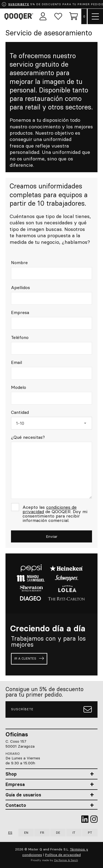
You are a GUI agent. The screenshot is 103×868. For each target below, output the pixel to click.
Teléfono (20, 337)
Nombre (19, 262)
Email (16, 362)
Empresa (20, 312)
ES (10, 832)
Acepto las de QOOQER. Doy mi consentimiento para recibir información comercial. (55, 514)
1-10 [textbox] (20, 423)
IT (74, 832)
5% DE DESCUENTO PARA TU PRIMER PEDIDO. (52, 4)
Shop (11, 774)
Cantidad (20, 412)
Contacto (16, 805)
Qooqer (20, 16)
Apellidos (20, 287)
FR (42, 832)
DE (58, 832)
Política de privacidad (63, 855)
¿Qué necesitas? (28, 437)
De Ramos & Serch (66, 860)
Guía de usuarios (23, 795)
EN (26, 832)
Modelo (19, 387)
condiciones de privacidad (50, 509)
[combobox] (51, 423)
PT (90, 832)
